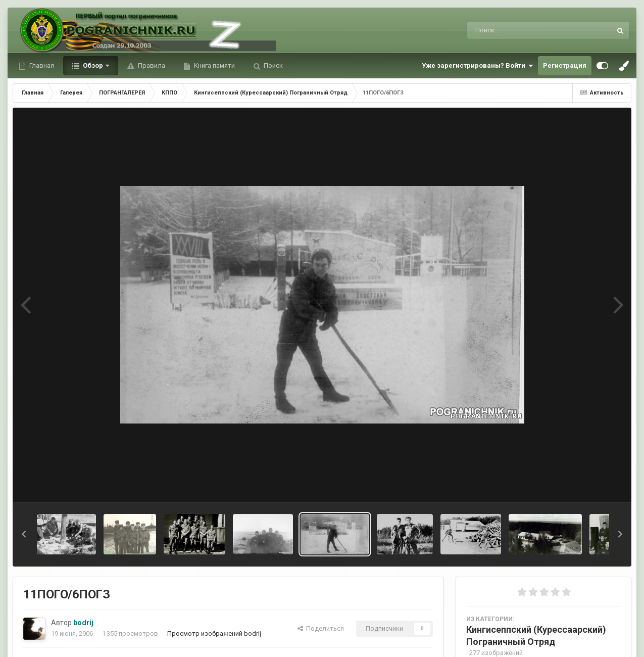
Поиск (273, 65)
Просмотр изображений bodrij (214, 633)
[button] (24, 534)
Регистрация (565, 65)
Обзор (93, 65)
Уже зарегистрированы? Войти (477, 66)
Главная (41, 65)
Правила (151, 65)
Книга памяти (214, 65)
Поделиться (321, 628)
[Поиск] (521, 30)
